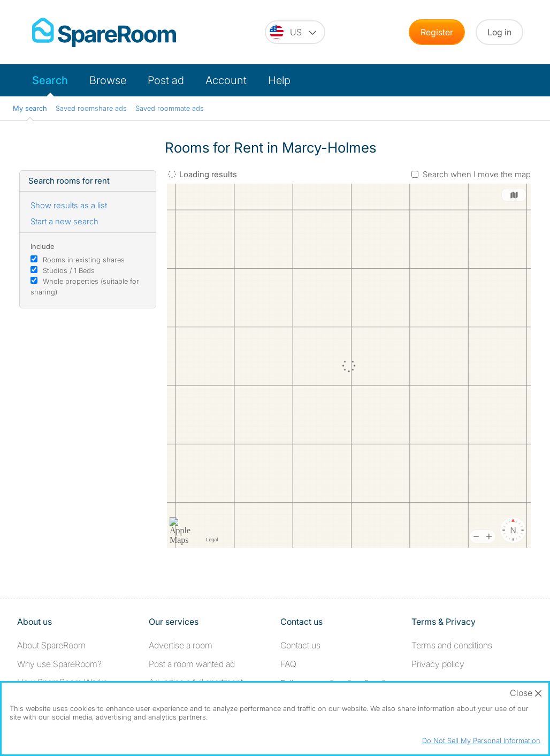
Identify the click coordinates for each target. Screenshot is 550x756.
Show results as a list (69, 205)
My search (30, 108)
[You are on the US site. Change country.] (295, 32)
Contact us (300, 645)
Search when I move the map (477, 174)
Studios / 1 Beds (69, 270)
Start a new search (64, 221)
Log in (499, 32)
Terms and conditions (452, 645)
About (51, 645)
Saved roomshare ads (91, 108)
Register (437, 32)
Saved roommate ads (170, 108)
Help (279, 80)
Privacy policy (438, 664)
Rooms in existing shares (84, 260)
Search (50, 80)
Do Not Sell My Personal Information (481, 740)
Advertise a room (181, 645)
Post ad (166, 80)
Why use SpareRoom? (59, 664)
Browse (108, 80)
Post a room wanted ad (192, 664)
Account (226, 80)
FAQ (288, 664)
